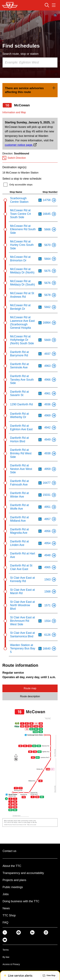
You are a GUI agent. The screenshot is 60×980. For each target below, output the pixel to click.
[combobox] (30, 62)
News (6, 908)
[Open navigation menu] (54, 5)
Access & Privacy (11, 964)
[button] (49, 976)
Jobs (6, 894)
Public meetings (13, 887)
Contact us (9, 851)
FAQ (5, 922)
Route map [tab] (30, 688)
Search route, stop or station (20, 54)
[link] (30, 90)
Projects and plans (14, 880)
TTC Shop (9, 915)
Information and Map (14, 112)
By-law (6, 957)
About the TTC (12, 866)
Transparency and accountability (23, 873)
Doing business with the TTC (21, 901)
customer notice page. (19, 145)
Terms (6, 950)
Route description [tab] (30, 696)
